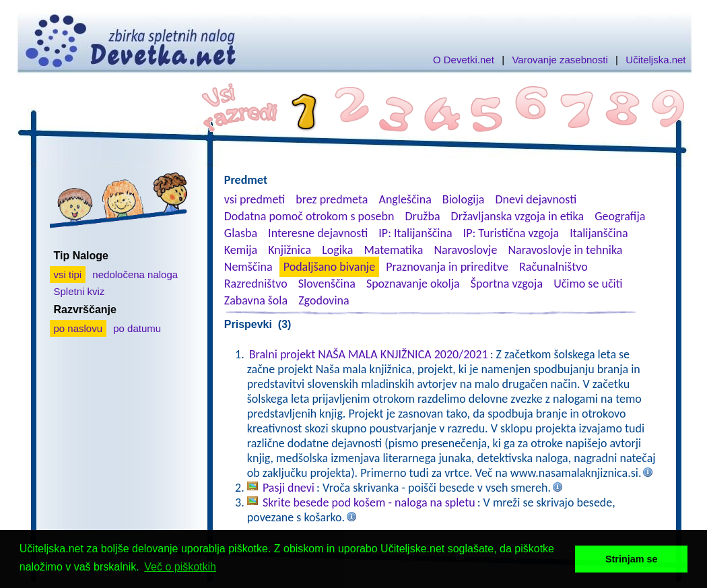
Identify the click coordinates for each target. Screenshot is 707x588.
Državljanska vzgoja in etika (517, 216)
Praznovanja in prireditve (447, 267)
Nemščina (248, 267)
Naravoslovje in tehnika (565, 250)
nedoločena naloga (135, 274)
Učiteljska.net (655, 60)
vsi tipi (68, 274)
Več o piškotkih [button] (180, 567)
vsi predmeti (255, 199)
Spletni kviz (79, 291)
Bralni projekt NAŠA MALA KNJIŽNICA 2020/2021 (369, 354)
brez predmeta (332, 199)
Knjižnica (290, 250)
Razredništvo (256, 284)
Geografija (620, 216)
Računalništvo (553, 267)
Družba (423, 216)
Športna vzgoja (507, 284)
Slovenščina (327, 284)
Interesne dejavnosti (318, 233)
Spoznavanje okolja (413, 284)
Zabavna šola (256, 300)
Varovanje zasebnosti (560, 60)
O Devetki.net (464, 60)
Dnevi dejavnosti (536, 199)
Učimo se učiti (588, 284)
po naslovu (78, 328)
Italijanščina (599, 233)
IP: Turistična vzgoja (511, 233)
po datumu (137, 328)
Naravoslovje (465, 250)
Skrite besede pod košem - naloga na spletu (369, 502)
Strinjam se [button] (632, 559)
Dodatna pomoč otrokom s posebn (309, 216)
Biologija (464, 199)
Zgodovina (324, 300)
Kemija (241, 250)
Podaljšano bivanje (329, 267)
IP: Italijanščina (415, 233)
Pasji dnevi (289, 488)
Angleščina (405, 199)
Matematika (393, 250)
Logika (337, 250)
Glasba (241, 233)
